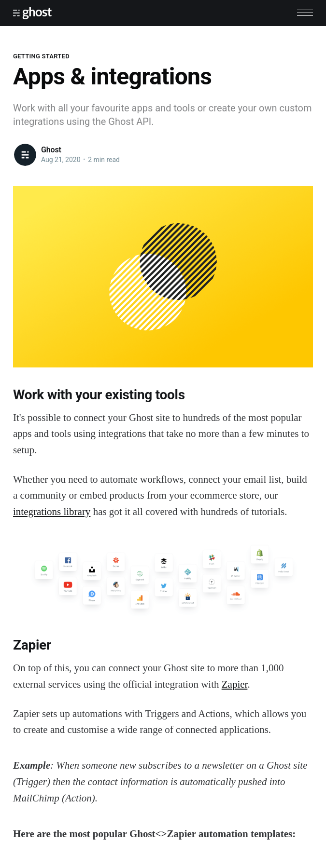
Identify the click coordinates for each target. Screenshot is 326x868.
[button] (305, 13)
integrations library (52, 512)
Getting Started (41, 56)
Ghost (51, 150)
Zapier (235, 684)
